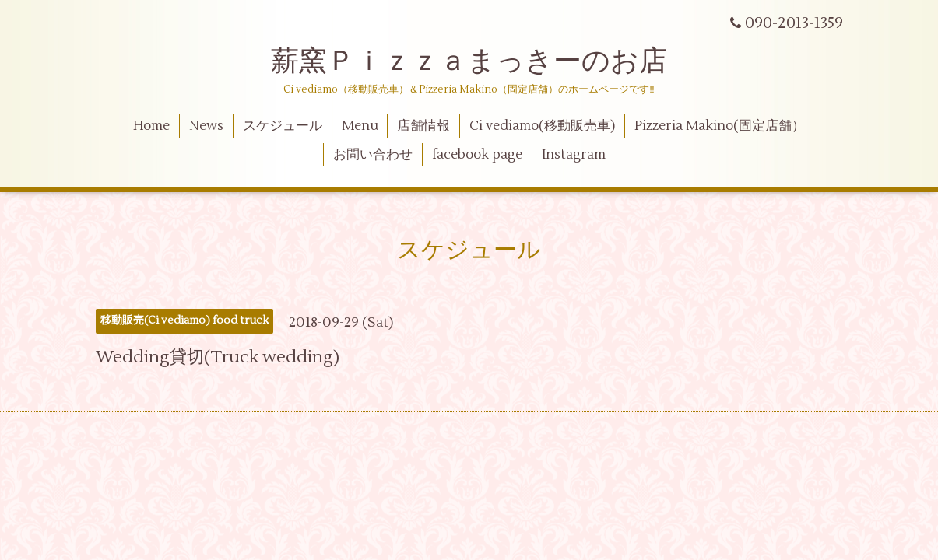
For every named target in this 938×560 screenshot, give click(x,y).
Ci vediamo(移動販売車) (542, 126)
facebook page (477, 155)
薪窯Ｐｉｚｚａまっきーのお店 (483, 61)
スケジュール (283, 126)
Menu (360, 126)
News (206, 126)
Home (151, 126)
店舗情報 (423, 126)
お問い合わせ (373, 155)
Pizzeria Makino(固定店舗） (720, 126)
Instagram (574, 155)
